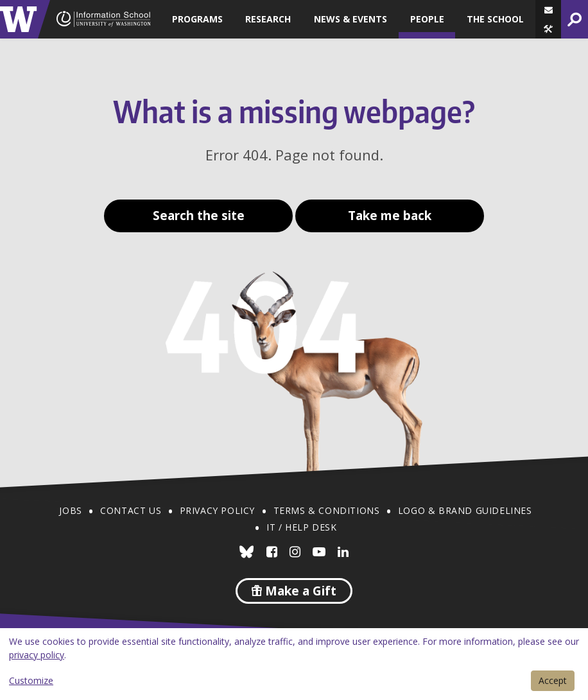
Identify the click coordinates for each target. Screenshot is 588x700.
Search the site (199, 216)
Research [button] (268, 19)
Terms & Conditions (327, 510)
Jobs (70, 510)
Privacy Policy (217, 510)
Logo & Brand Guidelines (465, 510)
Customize (31, 680)
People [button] (427, 19)
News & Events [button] (350, 19)
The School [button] (495, 19)
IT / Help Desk (301, 527)
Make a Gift (294, 591)
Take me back (390, 216)
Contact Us (131, 510)
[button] (548, 29)
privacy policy (37, 655)
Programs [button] (197, 19)
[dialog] (294, 664)
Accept (553, 680)
